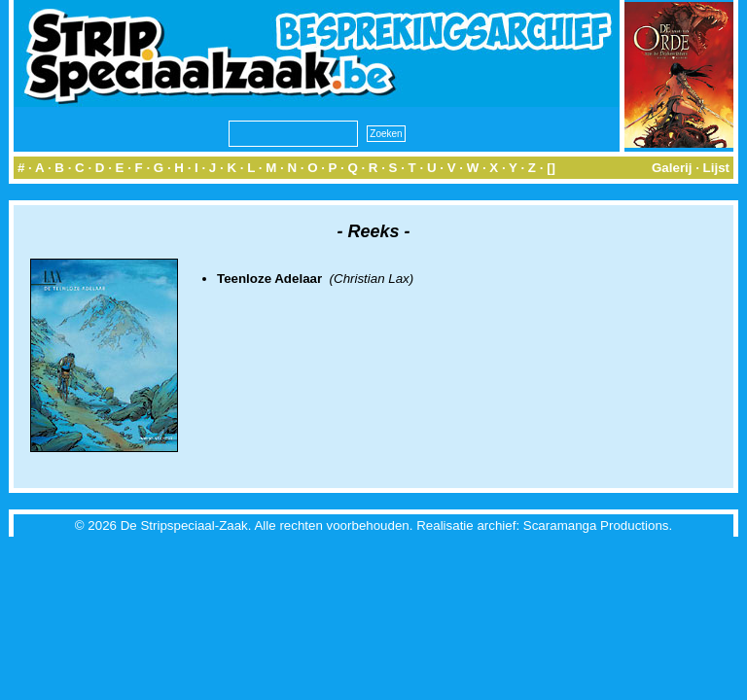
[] (551, 168)
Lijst (716, 168)
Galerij (672, 168)
